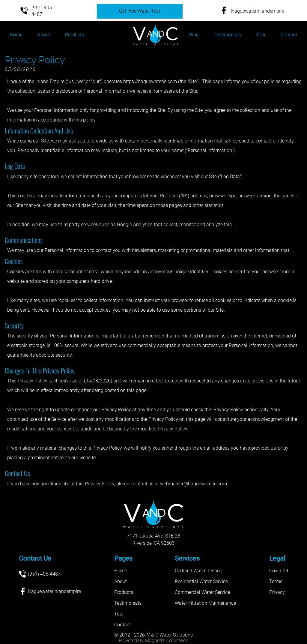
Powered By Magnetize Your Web (153, 641)
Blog (194, 35)
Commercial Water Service (202, 592)
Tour (261, 35)
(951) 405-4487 (35, 11)
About (44, 35)
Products (75, 35)
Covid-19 (279, 571)
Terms (276, 581)
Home (16, 35)
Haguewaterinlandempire (250, 11)
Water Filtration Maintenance (205, 603)
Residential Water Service (201, 581)
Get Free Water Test (140, 11)
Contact (289, 35)
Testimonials (227, 35)
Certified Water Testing (199, 571)
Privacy (277, 592)
